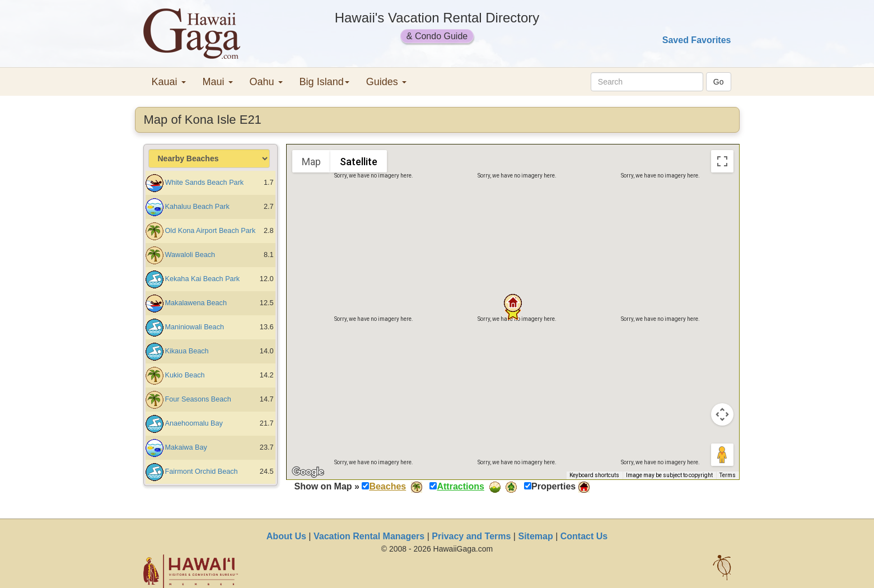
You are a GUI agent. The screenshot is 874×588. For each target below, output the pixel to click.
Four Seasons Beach (198, 399)
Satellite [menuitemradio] (359, 162)
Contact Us (584, 536)
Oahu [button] (266, 82)
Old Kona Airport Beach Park (211, 231)
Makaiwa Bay (186, 447)
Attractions (460, 486)
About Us (286, 536)
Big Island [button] (324, 82)
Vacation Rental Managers (369, 536)
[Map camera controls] (722, 414)
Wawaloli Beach (190, 255)
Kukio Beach (185, 375)
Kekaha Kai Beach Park (203, 279)
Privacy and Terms (471, 536)
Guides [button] (386, 82)
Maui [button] (218, 82)
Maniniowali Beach (195, 327)
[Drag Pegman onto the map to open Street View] (722, 455)
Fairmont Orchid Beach (202, 472)
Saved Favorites (697, 40)
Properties (553, 486)
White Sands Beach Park (205, 183)
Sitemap (535, 536)
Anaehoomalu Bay (194, 423)
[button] (513, 303)
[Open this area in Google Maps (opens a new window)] (308, 472)
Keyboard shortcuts (594, 475)
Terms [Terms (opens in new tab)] (728, 475)
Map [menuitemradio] (311, 162)
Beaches (387, 486)
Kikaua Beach (187, 351)
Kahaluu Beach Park (197, 207)
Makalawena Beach (196, 303)
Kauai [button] (169, 82)
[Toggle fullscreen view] (722, 161)
